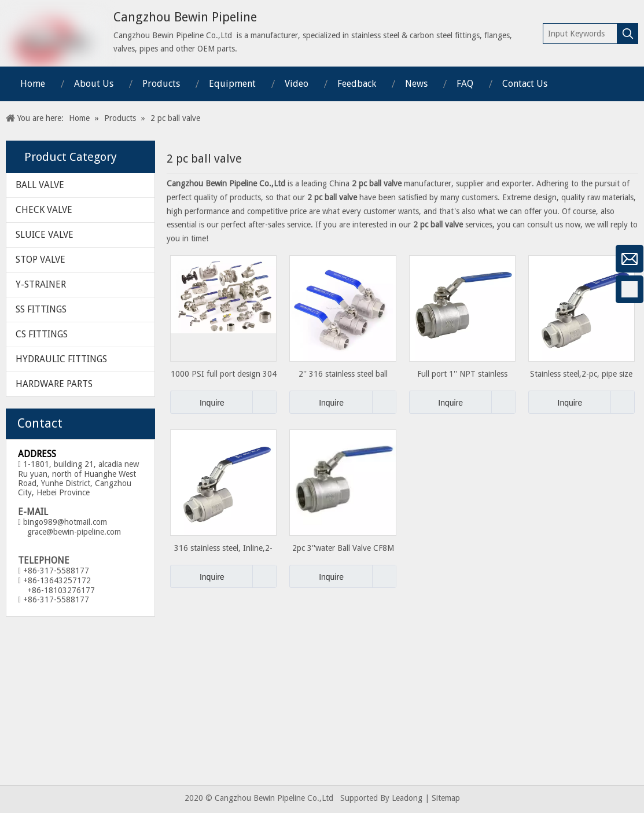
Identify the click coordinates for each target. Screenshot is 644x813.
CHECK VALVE (44, 210)
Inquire (197, 402)
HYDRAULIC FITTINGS (61, 359)
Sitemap (446, 798)
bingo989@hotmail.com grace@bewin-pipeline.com (69, 527)
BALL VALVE (40, 185)
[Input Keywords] (580, 34)
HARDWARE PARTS (54, 384)
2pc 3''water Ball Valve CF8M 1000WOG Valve (343, 548)
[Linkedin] (14, 351)
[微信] (14, 259)
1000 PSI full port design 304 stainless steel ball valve (224, 374)
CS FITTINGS (42, 334)
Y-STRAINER (41, 284)
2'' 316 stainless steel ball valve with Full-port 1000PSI (343, 374)
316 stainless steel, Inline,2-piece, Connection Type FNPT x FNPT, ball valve (224, 548)
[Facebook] (14, 289)
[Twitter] (14, 381)
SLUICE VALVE (45, 235)
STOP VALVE (41, 260)
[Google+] (14, 320)
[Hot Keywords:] (628, 34)
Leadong (407, 798)
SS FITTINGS (41, 309)
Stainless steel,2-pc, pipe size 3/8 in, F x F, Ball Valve (581, 374)
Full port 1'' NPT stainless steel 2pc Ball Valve (462, 374)
